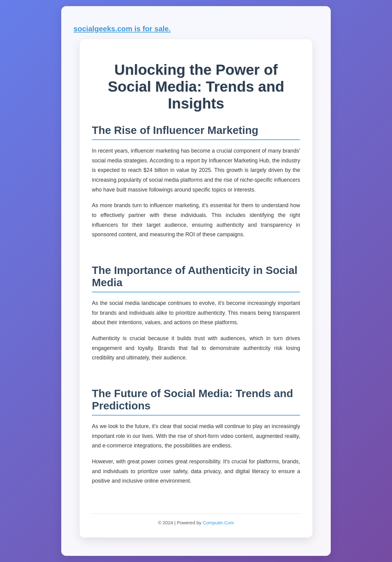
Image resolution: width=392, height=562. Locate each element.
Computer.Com (218, 523)
